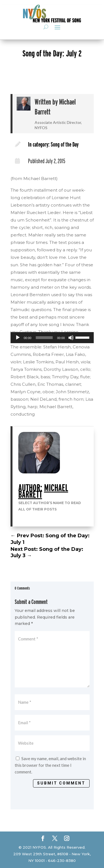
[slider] (44, 338)
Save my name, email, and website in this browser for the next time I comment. (50, 765)
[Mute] (71, 338)
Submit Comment (61, 783)
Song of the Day (65, 144)
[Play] (18, 338)
